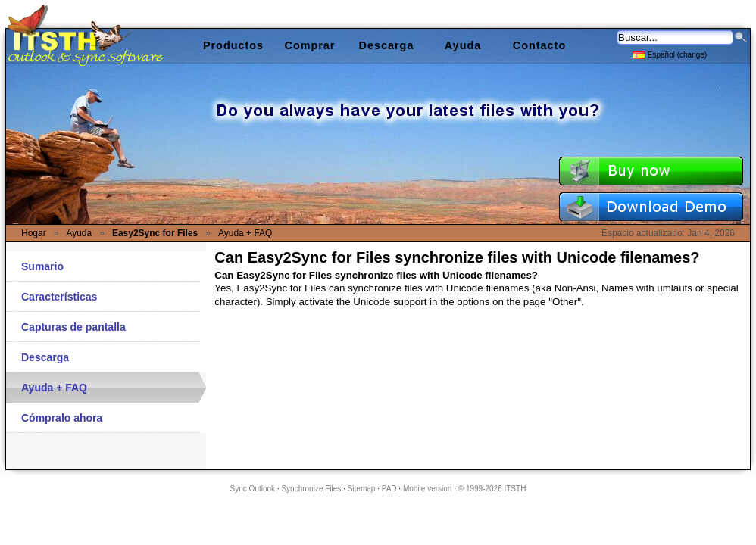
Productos (233, 45)
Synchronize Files (311, 489)
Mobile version (427, 489)
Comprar (310, 45)
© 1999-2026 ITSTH (492, 489)
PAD (389, 489)
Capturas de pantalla (73, 327)
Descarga (45, 357)
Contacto (539, 45)
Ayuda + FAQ (54, 388)
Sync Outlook (253, 489)
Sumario (42, 266)
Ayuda (463, 45)
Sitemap (362, 489)
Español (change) (670, 54)
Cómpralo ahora (62, 418)
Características (59, 297)
